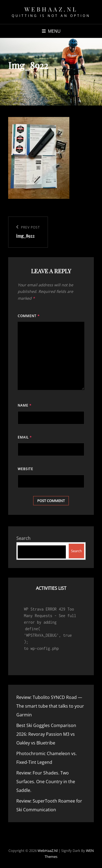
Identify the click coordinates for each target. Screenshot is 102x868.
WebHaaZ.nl (51, 9)
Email (25, 437)
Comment (29, 316)
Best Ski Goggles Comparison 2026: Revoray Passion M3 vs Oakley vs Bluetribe (46, 734)
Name (25, 405)
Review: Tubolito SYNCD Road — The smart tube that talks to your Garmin (50, 706)
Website (25, 469)
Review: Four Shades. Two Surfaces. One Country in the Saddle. (46, 782)
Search (23, 538)
